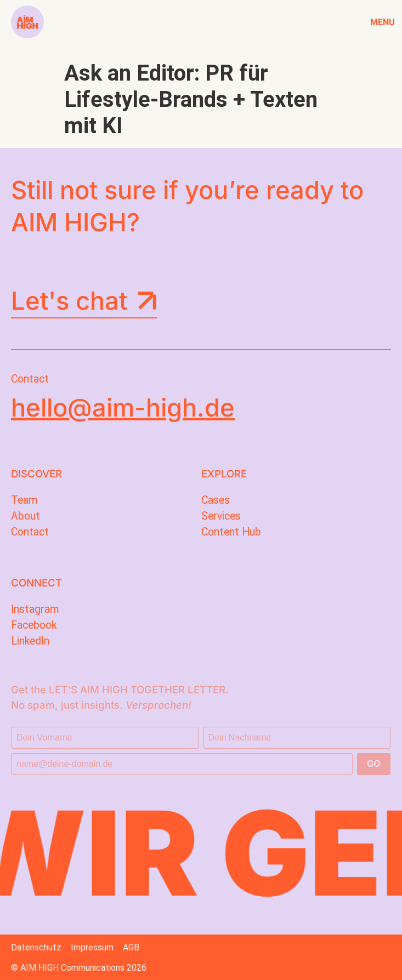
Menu (382, 22)
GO (374, 764)
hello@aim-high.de (123, 408)
